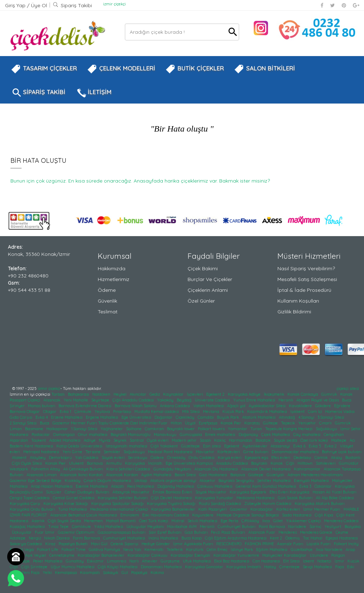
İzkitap (141, 481)
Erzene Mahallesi (67, 417)
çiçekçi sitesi (348, 389)
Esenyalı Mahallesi (312, 481)
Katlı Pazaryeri (213, 509)
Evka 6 (300, 446)
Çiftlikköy (251, 521)
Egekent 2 (216, 394)
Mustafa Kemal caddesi (157, 412)
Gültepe (271, 423)
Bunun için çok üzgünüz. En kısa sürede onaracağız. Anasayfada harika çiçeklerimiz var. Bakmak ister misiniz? (140, 181)
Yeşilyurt (333, 527)
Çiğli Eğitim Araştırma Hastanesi (236, 538)
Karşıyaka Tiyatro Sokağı (172, 504)
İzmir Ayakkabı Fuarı (194, 544)
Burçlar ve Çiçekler (210, 279)
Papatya (140, 573)
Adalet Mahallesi (65, 440)
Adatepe (18, 538)
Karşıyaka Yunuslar (215, 498)
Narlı (135, 561)
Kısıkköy (73, 481)
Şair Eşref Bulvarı (166, 532)
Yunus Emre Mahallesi (255, 400)
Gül (125, 573)
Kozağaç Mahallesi (28, 527)
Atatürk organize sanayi (174, 481)
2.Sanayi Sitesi (24, 423)
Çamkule (83, 412)
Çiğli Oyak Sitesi (27, 463)
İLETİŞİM (93, 93)
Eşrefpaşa (209, 423)
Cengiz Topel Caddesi (30, 498)
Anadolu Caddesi (232, 463)
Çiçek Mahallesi (276, 435)
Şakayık (111, 573)
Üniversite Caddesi (213, 400)
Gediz (155, 394)
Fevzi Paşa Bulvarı (229, 532)
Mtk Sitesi (192, 412)
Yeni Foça (31, 573)
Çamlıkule (82, 527)
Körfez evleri (289, 509)
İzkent (309, 561)
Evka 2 (331, 446)
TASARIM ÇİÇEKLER (44, 69)
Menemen (94, 521)
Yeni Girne (73, 452)
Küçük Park (234, 412)
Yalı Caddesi (87, 458)
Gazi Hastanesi (214, 475)
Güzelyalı (276, 475)
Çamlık (322, 458)
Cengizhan (334, 435)
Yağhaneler (112, 429)
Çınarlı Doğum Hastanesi (108, 481)
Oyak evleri (158, 440)
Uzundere (319, 555)
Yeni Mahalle (76, 400)
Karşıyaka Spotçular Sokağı (118, 504)
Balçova (238, 475)
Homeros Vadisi (340, 412)
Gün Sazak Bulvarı (296, 498)
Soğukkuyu (327, 429)
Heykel (121, 394)
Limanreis (117, 561)
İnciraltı (156, 463)
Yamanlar (238, 429)
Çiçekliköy (186, 417)
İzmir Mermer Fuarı (322, 509)
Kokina (158, 573)
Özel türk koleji (315, 440)
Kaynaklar (174, 394)
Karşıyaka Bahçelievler (174, 509)
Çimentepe (290, 567)
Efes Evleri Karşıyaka (290, 492)
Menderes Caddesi (342, 521)
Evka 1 (66, 412)
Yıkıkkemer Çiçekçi (304, 521)
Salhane (134, 429)
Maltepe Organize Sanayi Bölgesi (248, 515)
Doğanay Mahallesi (176, 486)
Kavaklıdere (301, 406)
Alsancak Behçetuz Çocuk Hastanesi (84, 515)
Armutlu (114, 463)
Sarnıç (316, 527)
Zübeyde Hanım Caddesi (268, 504)
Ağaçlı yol (237, 406)
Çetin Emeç (218, 550)
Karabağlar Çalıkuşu (148, 555)
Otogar (50, 412)
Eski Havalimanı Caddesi (166, 515)
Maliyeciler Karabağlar (285, 555)
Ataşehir (208, 481)
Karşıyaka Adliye (245, 394)
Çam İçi (315, 412)
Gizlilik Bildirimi (294, 312)
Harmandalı (241, 440)
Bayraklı (260, 463)
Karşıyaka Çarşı (26, 504)
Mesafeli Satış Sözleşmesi (307, 279)
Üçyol (191, 423)
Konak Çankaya (303, 394)
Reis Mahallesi (141, 486)
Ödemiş (293, 538)
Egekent (232, 446)
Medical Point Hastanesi (171, 452)
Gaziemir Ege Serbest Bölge (36, 481)
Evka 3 (306, 486)
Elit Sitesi (292, 561)
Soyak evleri (114, 458)
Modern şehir (185, 440)
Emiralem (130, 515)
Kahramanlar (308, 469)
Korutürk (195, 550)
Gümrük (330, 394)
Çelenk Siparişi (125, 544)
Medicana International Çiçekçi (120, 509)
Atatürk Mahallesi (259, 417)
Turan (257, 429)
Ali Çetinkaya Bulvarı (84, 469)
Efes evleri (281, 458)
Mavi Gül (100, 544)
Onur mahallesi (93, 435)
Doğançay (249, 435)
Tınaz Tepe (59, 527)
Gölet (278, 521)
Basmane (35, 429)
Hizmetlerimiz (114, 279)
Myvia (105, 440)
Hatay (271, 567)
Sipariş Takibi (72, 5)
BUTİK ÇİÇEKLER (195, 69)
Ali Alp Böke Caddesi (335, 498)
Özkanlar (324, 486)
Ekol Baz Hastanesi (232, 561)
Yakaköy (166, 400)
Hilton (177, 423)
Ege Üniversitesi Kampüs (190, 463)
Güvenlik (107, 301)
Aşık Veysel (36, 555)
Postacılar (41, 435)
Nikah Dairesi (57, 538)
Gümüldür (349, 463)
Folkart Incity (347, 544)
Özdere (158, 458)
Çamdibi (206, 417)
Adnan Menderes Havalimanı (316, 475)
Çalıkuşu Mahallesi (215, 486)
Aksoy (337, 458)
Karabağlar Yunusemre (237, 555)
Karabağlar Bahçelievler (102, 555)
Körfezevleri (229, 452)
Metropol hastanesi (42, 452)
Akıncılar (139, 394)
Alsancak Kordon (123, 475)
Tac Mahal (313, 538)
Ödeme (107, 290)
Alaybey (38, 458)
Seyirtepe (101, 400)
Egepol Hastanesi (342, 538)
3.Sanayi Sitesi (331, 417)
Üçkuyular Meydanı (146, 527)
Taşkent (39, 440)
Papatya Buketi (74, 544)
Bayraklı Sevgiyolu (237, 481)
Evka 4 (42, 417)
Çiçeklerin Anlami (208, 290)
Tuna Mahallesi (73, 509)
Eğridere (343, 406)
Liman (16, 429)
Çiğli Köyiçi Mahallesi (118, 567)
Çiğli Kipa (324, 515)
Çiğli (291, 463)
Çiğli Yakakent (165, 446)
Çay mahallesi (307, 435)
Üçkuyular (22, 532)
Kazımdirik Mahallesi (268, 412)
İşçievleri (195, 394)
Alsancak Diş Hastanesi (217, 469)
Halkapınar (58, 429)
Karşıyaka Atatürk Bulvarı (320, 504)
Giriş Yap (16, 5)
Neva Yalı (133, 550)
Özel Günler (201, 301)
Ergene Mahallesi (103, 417)
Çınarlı (326, 423)
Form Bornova (87, 538)
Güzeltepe (191, 446)
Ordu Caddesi (202, 458)
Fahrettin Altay (46, 469)
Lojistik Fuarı (319, 544)
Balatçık (264, 440)
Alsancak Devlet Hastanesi (266, 469)
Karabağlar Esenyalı (191, 555)
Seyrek (121, 440)
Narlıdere (298, 527)
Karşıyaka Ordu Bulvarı (33, 509)
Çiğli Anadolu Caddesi (134, 400)
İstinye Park (242, 550)
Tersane (94, 452)
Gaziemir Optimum (77, 532)
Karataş (253, 423)
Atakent (20, 458)
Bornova (95, 463)
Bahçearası (79, 394)
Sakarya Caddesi (26, 544)
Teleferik (175, 550)
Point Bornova (272, 527)
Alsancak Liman (42, 475)
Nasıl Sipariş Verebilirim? (306, 268)
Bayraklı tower (181, 429)
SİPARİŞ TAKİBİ (38, 93)
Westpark (19, 469)
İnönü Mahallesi (164, 538)
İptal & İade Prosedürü (304, 290)
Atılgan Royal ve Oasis (318, 400)
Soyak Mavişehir (211, 492)
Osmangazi (64, 435)
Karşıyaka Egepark (248, 492)
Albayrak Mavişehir (132, 492)
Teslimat (108, 312)
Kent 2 (277, 538)
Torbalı (59, 394)
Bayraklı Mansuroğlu (131, 435)
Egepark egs (257, 458)
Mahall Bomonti (121, 521)
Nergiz (35, 538)
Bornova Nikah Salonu (136, 406)
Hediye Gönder (156, 544)
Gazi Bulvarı (197, 532)
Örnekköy (177, 458)
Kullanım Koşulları (298, 301)
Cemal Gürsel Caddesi (74, 498)
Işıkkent (298, 412)
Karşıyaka (135, 463)
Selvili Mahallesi (203, 521)
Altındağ (287, 417)
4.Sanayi (307, 417)
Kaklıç (220, 440)
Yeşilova (103, 412)
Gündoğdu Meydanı (173, 469)
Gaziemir (239, 509)
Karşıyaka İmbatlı (244, 567)
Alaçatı (118, 486)
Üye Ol (39, 5)
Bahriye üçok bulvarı (342, 452)
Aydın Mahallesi (157, 475)
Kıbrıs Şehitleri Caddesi (129, 469)
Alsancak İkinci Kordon (82, 475)
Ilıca (267, 521)
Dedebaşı (303, 458)
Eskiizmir (96, 561)
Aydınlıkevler (255, 446)
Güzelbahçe (302, 550)
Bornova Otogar (25, 412)
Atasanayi (281, 446)
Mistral (178, 521)
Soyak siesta (286, 440)
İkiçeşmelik (275, 394)
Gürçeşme (171, 561)
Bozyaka (353, 527)
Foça (340, 567)
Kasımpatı (91, 573)
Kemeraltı (155, 550)
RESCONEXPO (229, 544)
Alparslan (19, 440)
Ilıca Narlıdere (330, 550)
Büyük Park (229, 417)
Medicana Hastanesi (256, 498)
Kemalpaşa (66, 573)
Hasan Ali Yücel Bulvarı (335, 492)
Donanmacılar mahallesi (296, 452)
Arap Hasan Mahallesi (52, 486)
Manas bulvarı (42, 406)
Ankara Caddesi (176, 406)
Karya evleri (230, 458)
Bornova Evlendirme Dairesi (86, 406)
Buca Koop (192, 538)
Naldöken (102, 394)
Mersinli (286, 400)
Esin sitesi (213, 446)
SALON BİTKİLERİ (264, 69)
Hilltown (306, 463)
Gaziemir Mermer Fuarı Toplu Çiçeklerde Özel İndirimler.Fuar (110, 423)
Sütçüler (54, 492)
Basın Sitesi (186, 475)
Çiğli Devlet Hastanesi (172, 498)
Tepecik (289, 423)
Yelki (48, 573)
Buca (45, 423)
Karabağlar (262, 509)
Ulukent (77, 463)
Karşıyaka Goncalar (205, 567)
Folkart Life (48, 550)
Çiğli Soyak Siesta (65, 521)
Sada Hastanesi (297, 515)
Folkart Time (74, 550)
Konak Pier (231, 423)
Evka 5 (315, 446)
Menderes (288, 532)
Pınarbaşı (123, 412)
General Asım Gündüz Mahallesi (266, 486)
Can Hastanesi (267, 561)
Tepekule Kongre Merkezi (289, 429)
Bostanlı (353, 458)
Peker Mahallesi (48, 561)
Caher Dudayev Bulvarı (87, 492)
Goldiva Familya (105, 550)
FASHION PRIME (260, 544)
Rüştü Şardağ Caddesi (220, 504)
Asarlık (39, 521)
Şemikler (113, 452)
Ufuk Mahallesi (197, 561)
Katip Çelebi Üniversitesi (80, 446)
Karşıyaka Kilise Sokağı (66, 504)
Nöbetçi (325, 561)
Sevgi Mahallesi (318, 567)
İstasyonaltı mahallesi (127, 446)
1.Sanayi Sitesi (85, 429)
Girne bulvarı (256, 452)
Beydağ (185, 400)
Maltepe (339, 440)
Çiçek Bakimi (203, 268)
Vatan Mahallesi (209, 406)
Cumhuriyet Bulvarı (237, 527)
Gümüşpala (191, 435)
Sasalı (206, 440)
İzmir (340, 561)
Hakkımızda (112, 268)
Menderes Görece (317, 532)
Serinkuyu (138, 458)
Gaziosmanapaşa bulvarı (122, 532)
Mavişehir (206, 452)
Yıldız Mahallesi (109, 527)
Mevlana (212, 412)
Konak (277, 463)
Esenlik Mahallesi (92, 486)
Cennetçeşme (62, 555)
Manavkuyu (166, 435)
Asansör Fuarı (291, 544)
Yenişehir (308, 423)
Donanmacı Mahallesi (162, 567)
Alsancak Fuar (262, 532)
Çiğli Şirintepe (35, 567)
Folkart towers (212, 429)
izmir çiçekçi (114, 4)
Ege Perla (230, 521)
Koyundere (203, 515)
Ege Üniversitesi (137, 417)
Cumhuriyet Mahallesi (125, 538)
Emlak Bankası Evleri (173, 492)
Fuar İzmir (45, 532)
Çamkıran (155, 429)
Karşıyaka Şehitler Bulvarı (123, 498)
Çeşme (342, 532)
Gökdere (324, 406)
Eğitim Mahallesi (272, 550)
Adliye (90, 440)
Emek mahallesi (221, 435)
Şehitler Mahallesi (275, 481)
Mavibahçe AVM (182, 527)
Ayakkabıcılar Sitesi (268, 406)
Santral (137, 440)
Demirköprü (61, 458)
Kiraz (51, 544)
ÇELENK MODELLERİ (121, 69)
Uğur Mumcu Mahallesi (73, 567)
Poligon (339, 555)
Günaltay (75, 561)
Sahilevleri (326, 463)
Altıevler (150, 561)
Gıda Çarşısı (22, 417)
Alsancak (52, 400)
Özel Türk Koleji (154, 521)
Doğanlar (164, 417)
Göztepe (256, 475)
